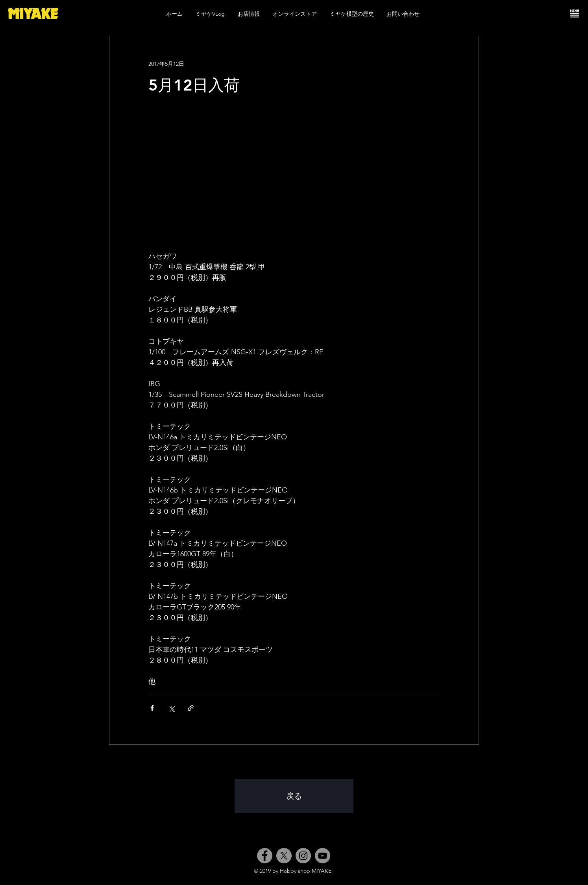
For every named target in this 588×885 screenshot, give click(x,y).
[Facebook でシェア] (152, 708)
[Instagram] (303, 856)
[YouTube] (323, 856)
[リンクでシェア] (191, 708)
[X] (284, 856)
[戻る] (294, 796)
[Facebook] (265, 856)
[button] (575, 13)
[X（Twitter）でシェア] (171, 708)
